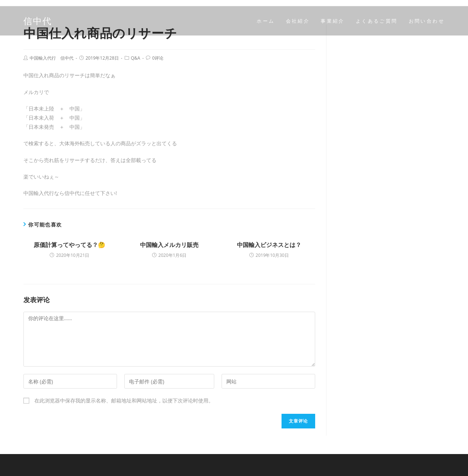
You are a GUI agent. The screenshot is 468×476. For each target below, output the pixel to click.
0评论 (158, 58)
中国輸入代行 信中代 (52, 58)
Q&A (136, 58)
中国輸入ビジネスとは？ (269, 245)
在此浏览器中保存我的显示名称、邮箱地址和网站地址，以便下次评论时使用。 (124, 400)
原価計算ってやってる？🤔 (69, 245)
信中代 (38, 21)
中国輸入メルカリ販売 (169, 245)
